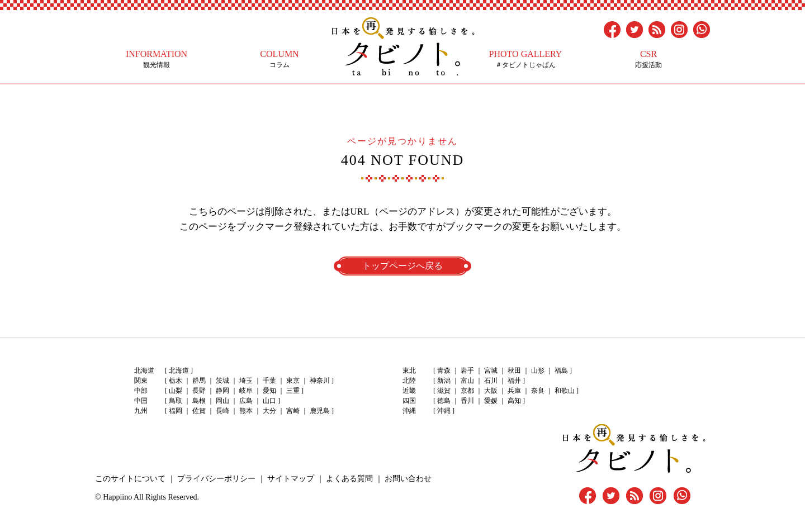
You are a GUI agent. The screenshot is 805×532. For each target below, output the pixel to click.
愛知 (269, 391)
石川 (491, 381)
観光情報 (157, 59)
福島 (561, 370)
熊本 (246, 411)
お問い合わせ (408, 479)
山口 (269, 401)
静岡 (222, 391)
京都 (467, 391)
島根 (199, 401)
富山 (467, 381)
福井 (514, 381)
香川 (467, 401)
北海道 (179, 370)
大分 (269, 411)
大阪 (491, 391)
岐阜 (246, 391)
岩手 (467, 370)
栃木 (176, 381)
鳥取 (176, 401)
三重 (293, 391)
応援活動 (648, 59)
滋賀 (444, 391)
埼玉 (246, 381)
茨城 (222, 381)
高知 (514, 401)
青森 (444, 370)
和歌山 (565, 391)
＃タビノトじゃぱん (525, 59)
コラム (280, 59)
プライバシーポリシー (216, 479)
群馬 (199, 381)
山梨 (176, 391)
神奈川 (320, 381)
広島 (246, 401)
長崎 (222, 411)
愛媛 (491, 401)
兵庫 (514, 391)
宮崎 (293, 411)
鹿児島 (320, 411)
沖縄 (444, 411)
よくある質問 (349, 479)
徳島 (444, 401)
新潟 (444, 381)
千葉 (269, 381)
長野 (199, 391)
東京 (293, 381)
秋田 (514, 370)
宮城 (491, 370)
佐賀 (199, 411)
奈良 (538, 391)
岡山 (222, 401)
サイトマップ (291, 479)
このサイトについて (130, 479)
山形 (538, 370)
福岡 (176, 411)
